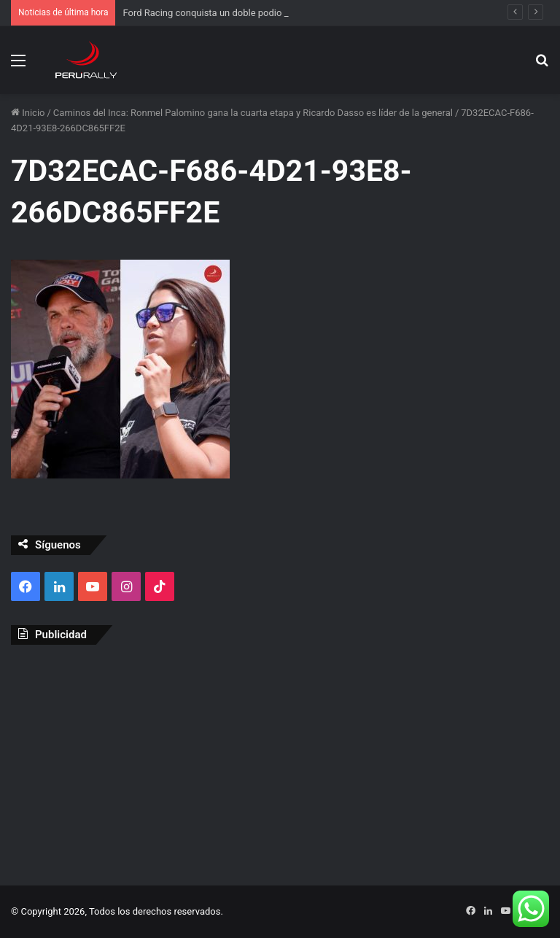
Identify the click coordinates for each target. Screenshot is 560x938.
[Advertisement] (280, 761)
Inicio (28, 113)
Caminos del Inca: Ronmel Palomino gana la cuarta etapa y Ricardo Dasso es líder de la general (253, 113)
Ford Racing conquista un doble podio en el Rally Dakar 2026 (250, 13)
